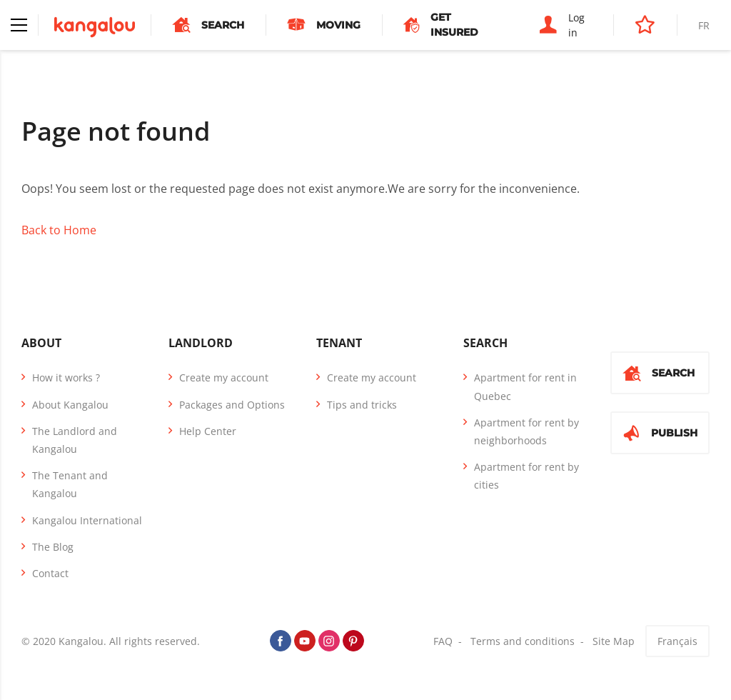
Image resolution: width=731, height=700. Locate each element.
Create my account (224, 377)
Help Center (208, 431)
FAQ (443, 641)
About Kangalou (70, 405)
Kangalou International (87, 520)
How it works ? (66, 377)
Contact (50, 573)
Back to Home (59, 230)
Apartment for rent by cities (526, 476)
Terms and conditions (523, 641)
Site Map (614, 641)
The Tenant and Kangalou (70, 484)
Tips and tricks (362, 405)
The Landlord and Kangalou (75, 440)
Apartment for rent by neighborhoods (526, 431)
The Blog (53, 547)
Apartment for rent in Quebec (525, 386)
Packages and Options (232, 405)
